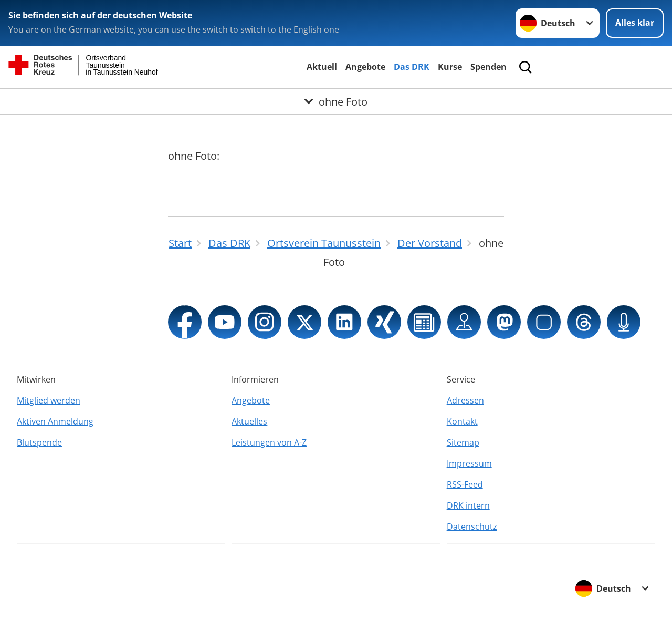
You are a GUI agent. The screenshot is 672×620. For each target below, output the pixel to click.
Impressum (469, 463)
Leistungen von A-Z (269, 442)
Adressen (465, 400)
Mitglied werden (49, 400)
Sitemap (463, 442)
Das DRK (412, 67)
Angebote (365, 67)
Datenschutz (472, 526)
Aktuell (322, 67)
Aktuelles (249, 421)
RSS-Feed (465, 484)
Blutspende (39, 442)
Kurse (450, 67)
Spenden (489, 67)
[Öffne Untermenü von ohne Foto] (336, 101)
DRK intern (468, 505)
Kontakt (462, 421)
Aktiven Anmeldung (55, 421)
